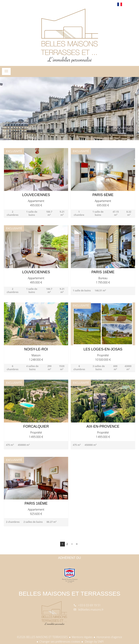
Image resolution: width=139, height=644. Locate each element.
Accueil (70, 36)
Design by (94, 642)
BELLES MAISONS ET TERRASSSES (70, 594)
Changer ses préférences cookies (60, 642)
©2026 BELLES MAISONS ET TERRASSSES (42, 637)
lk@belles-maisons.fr (91, 610)
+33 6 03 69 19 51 (90, 605)
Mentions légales (82, 637)
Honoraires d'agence (109, 637)
